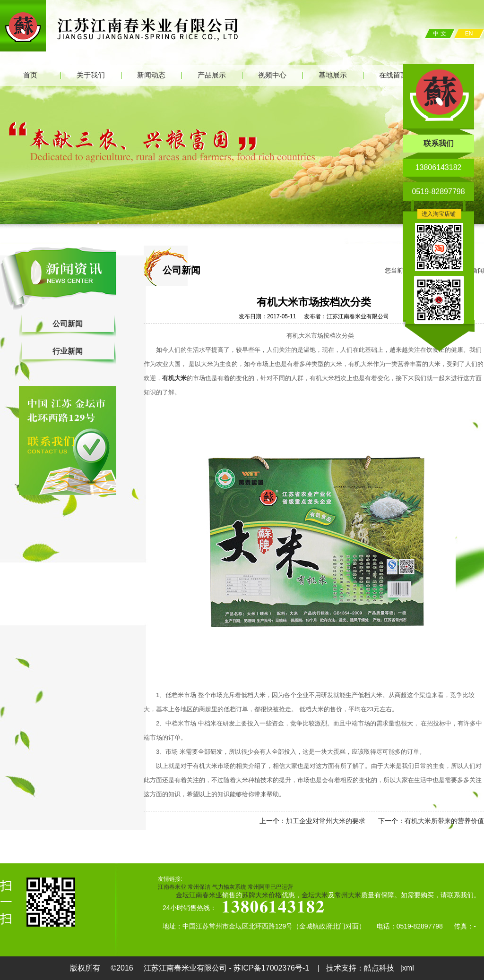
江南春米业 (172, 887)
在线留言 (393, 75)
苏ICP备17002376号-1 (272, 968)
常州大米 (348, 895)
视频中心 (272, 75)
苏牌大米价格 (262, 895)
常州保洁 (199, 887)
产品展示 (212, 75)
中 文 (439, 34)
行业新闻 (68, 351)
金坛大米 (315, 895)
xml (408, 968)
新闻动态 (151, 75)
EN (469, 34)
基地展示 (333, 75)
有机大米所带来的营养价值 (444, 821)
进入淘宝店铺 (439, 214)
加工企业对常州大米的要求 (326, 821)
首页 (30, 75)
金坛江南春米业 (199, 895)
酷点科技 (379, 968)
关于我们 (91, 75)
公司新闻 (68, 324)
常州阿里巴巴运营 (270, 887)
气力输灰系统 (229, 887)
